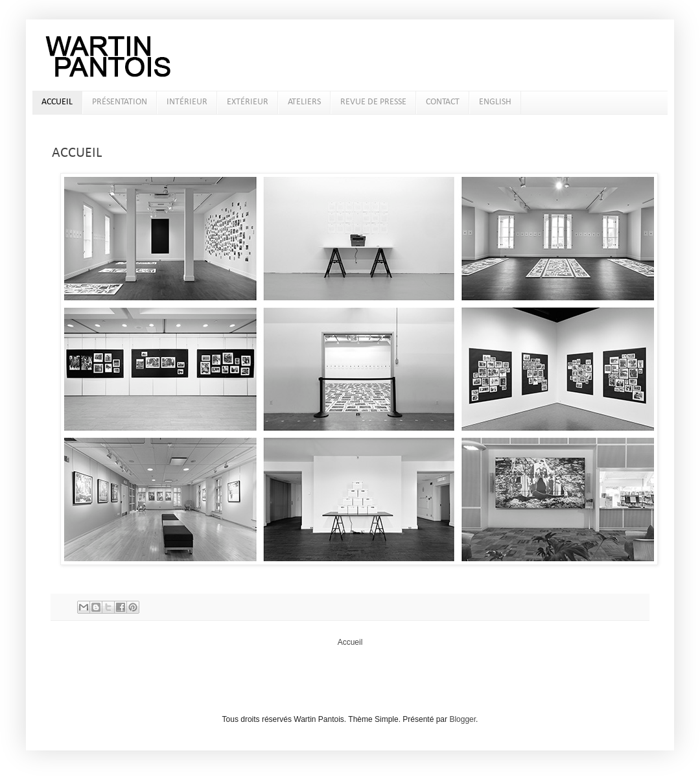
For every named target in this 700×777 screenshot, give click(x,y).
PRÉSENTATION (120, 102)
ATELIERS (304, 102)
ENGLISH (495, 102)
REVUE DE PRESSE (373, 102)
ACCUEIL (57, 102)
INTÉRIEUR (187, 102)
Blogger (462, 719)
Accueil (350, 642)
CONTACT (443, 102)
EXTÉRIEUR (248, 102)
